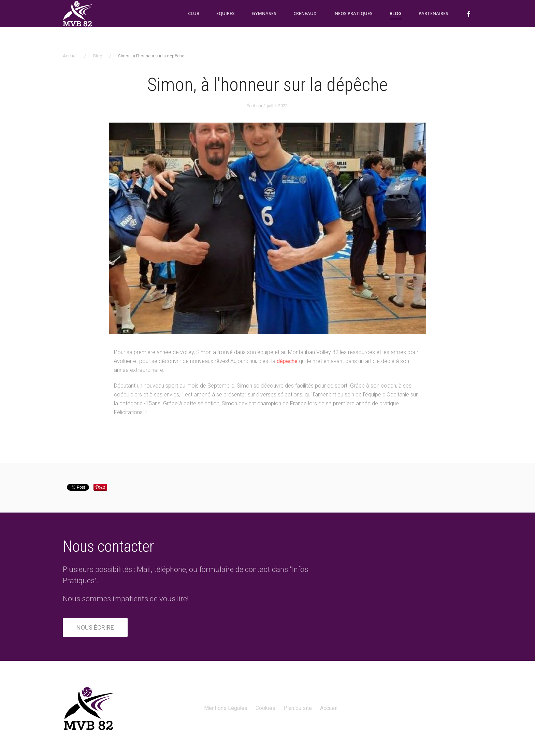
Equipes (226, 13)
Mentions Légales (226, 708)
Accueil (70, 56)
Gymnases (264, 13)
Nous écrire (95, 627)
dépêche (287, 361)
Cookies (265, 708)
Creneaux (305, 13)
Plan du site (298, 708)
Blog (396, 13)
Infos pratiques (353, 13)
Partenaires (433, 13)
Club (194, 13)
